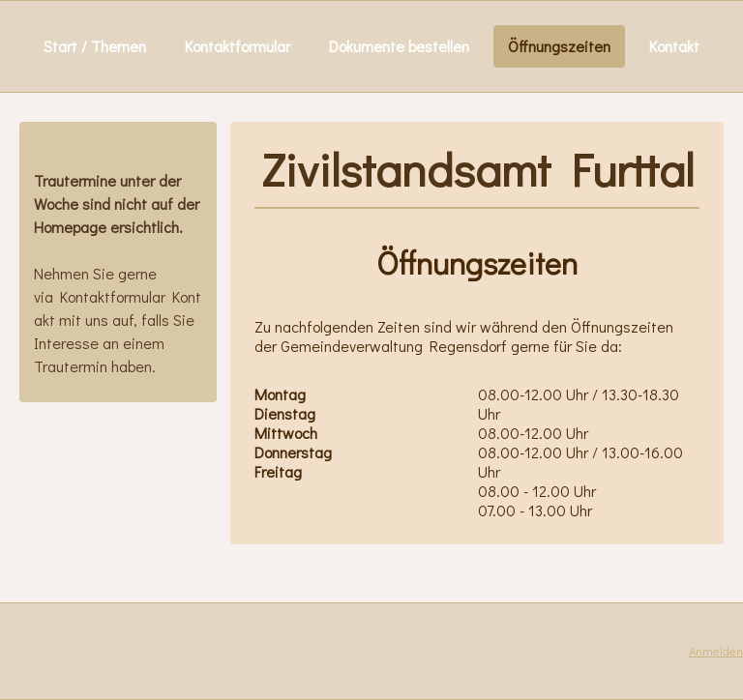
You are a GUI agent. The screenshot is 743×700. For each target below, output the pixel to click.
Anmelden (716, 651)
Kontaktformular (238, 46)
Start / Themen (95, 46)
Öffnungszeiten (559, 46)
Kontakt (674, 46)
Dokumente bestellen (399, 46)
